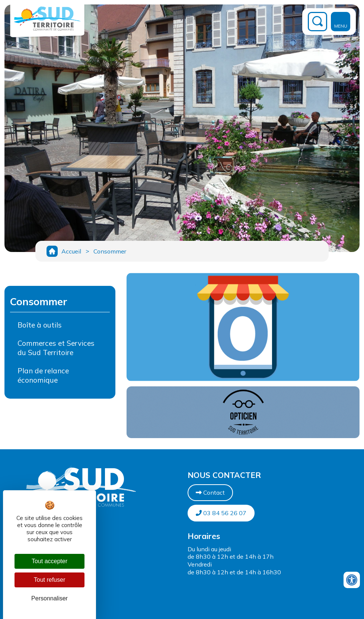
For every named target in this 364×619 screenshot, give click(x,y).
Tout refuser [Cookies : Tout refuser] (50, 580)
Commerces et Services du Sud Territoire (56, 350)
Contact (210, 494)
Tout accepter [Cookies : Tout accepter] (50, 561)
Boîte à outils (40, 327)
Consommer (112, 252)
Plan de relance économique (43, 377)
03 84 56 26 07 (221, 515)
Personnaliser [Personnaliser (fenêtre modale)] (50, 598)
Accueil (71, 252)
